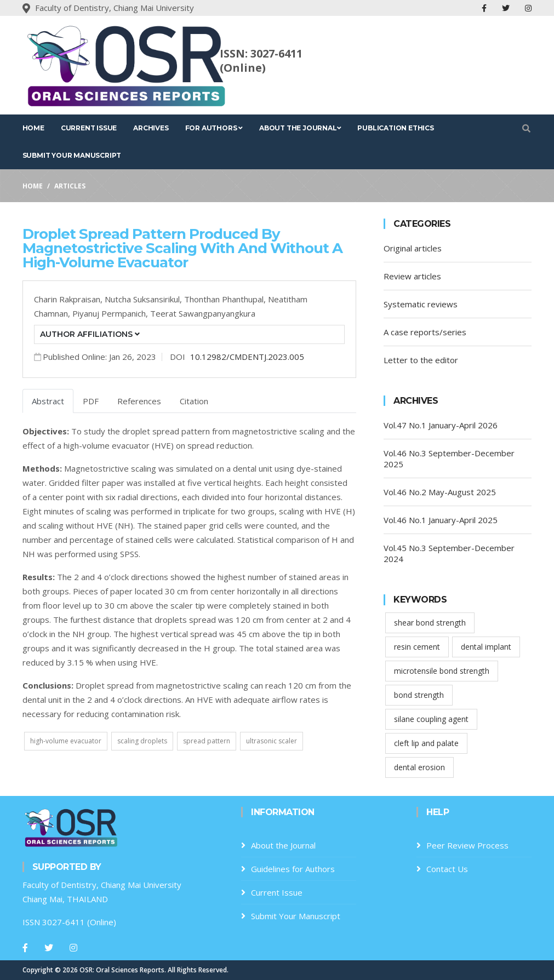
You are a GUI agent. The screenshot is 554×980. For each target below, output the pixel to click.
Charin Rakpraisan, (69, 299)
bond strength (419, 695)
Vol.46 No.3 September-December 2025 (449, 459)
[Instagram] (73, 948)
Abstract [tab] (48, 401)
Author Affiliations (90, 334)
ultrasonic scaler (272, 741)
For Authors (214, 128)
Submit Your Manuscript (72, 155)
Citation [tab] (194, 401)
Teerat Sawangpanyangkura (203, 313)
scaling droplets (142, 741)
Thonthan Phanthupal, (226, 299)
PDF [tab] (91, 401)
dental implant (486, 647)
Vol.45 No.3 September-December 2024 (449, 553)
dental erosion (419, 767)
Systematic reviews (421, 304)
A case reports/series (425, 332)
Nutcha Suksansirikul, (144, 299)
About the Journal (300, 128)
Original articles (413, 248)
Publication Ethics (395, 128)
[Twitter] (49, 948)
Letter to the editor (421, 360)
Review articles (412, 276)
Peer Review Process (467, 845)
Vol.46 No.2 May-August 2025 (440, 492)
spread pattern (207, 741)
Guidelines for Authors (293, 869)
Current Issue (89, 128)
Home (33, 128)
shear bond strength (430, 623)
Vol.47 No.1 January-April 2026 (441, 425)
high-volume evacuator (66, 741)
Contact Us (447, 869)
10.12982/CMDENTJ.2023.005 (247, 357)
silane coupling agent (431, 719)
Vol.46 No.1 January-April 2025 (441, 520)
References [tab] (139, 401)
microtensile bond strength (442, 671)
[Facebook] (25, 948)
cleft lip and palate (426, 743)
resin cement (417, 647)
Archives (151, 128)
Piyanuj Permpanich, (111, 313)
